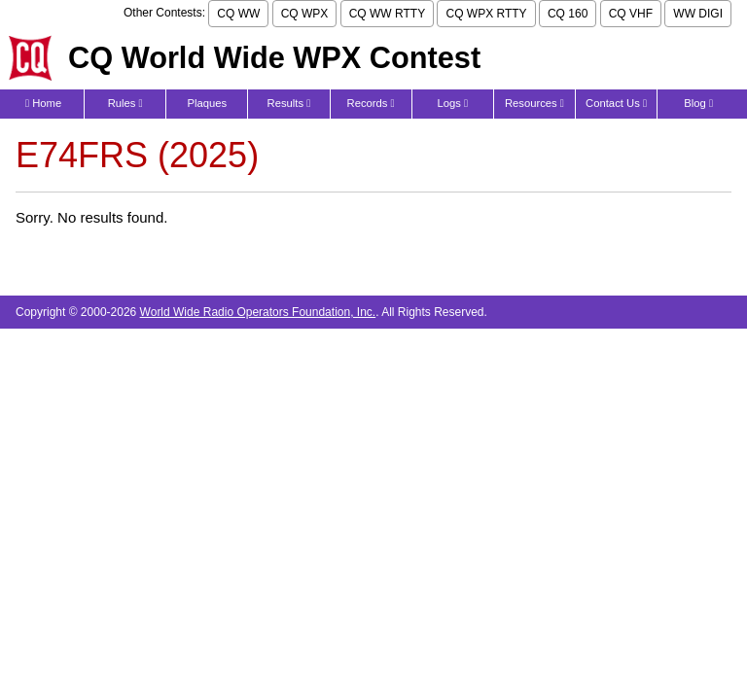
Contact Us (616, 103)
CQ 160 (568, 14)
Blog (698, 103)
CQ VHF (631, 14)
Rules (125, 103)
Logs (452, 103)
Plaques (208, 103)
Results (289, 103)
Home (43, 103)
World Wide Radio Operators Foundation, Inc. (258, 312)
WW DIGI (698, 14)
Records (371, 103)
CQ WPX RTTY (486, 14)
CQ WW (238, 14)
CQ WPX (305, 14)
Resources (534, 103)
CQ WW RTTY (387, 14)
